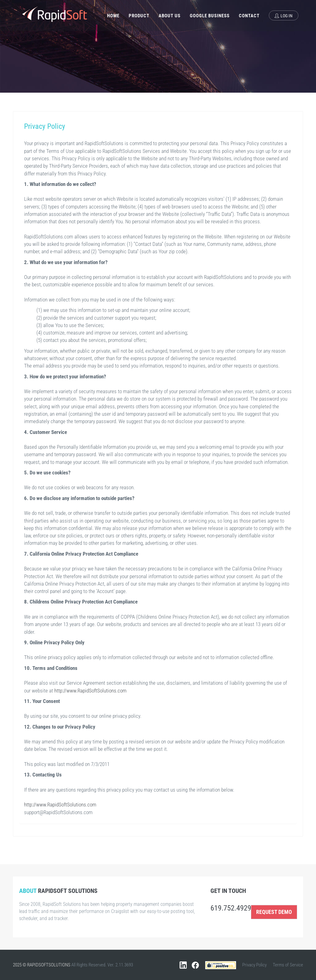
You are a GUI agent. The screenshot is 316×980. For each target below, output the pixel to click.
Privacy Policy (254, 965)
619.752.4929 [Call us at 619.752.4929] (231, 908)
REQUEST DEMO (274, 912)
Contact (249, 16)
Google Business (210, 16)
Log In (284, 16)
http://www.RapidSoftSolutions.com (90, 691)
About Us (170, 16)
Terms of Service (288, 965)
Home (113, 16)
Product (139, 16)
